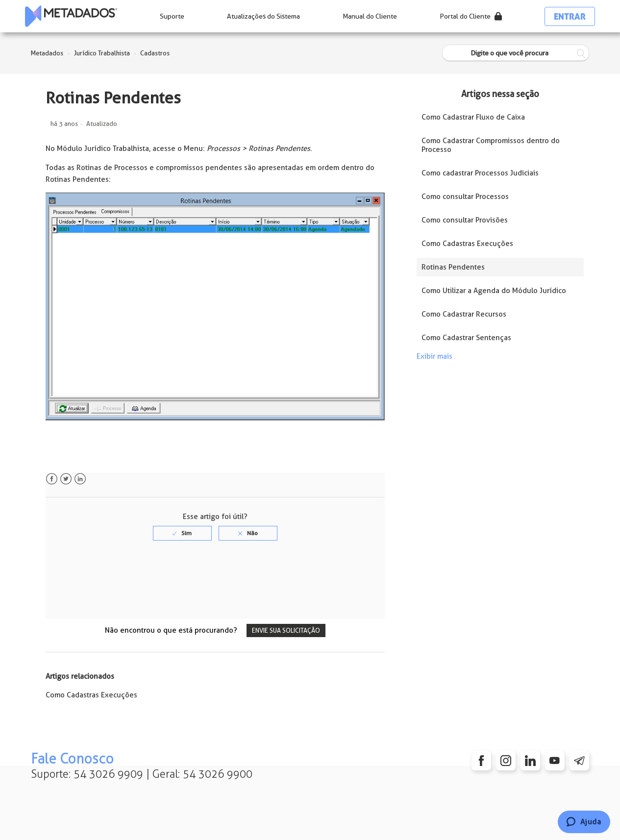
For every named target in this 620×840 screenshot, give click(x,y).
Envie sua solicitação (286, 630)
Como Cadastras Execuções (91, 695)
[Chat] (584, 822)
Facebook (52, 479)
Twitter (66, 479)
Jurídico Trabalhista (102, 53)
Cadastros (155, 53)
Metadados (47, 53)
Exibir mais (434, 356)
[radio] (182, 533)
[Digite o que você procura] (516, 53)
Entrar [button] (570, 16)
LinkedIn (80, 479)
